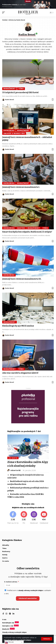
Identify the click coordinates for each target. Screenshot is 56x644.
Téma (21, 89)
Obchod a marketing (14, 133)
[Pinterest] (24, 518)
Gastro (21, 228)
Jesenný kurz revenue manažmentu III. (22, 279)
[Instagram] (34, 518)
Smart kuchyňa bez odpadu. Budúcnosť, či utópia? (27, 232)
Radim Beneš (9, 100)
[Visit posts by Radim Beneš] (3, 100)
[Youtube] (44, 518)
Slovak (9, 642)
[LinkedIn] (13, 614)
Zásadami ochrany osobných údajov (17, 640)
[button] (47, 639)
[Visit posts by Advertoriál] (8, 470)
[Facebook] (13, 518)
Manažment (10, 89)
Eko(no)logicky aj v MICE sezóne (18, 326)
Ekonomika (9, 130)
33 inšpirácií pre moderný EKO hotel (20, 92)
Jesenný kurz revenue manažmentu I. (21, 187)
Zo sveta (13, 458)
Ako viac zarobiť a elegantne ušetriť (20, 373)
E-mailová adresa (11, 582)
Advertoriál (16, 470)
